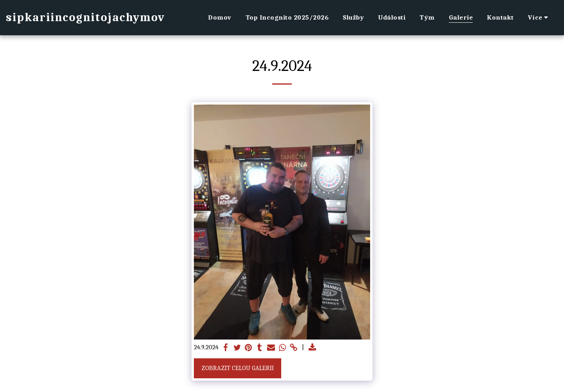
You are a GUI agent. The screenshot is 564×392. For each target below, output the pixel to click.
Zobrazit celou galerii (238, 368)
